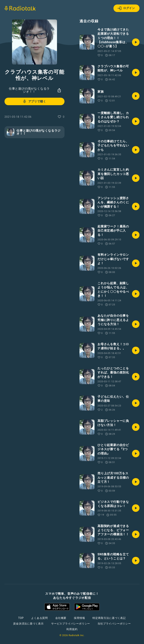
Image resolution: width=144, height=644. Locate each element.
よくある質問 (39, 618)
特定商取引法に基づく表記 (109, 618)
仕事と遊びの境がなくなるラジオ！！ (29, 90)
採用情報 (79, 618)
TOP (21, 618)
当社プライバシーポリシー (114, 624)
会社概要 (61, 618)
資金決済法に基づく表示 (28, 624)
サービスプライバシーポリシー (71, 624)
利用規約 (72, 629)
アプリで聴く (34, 101)
